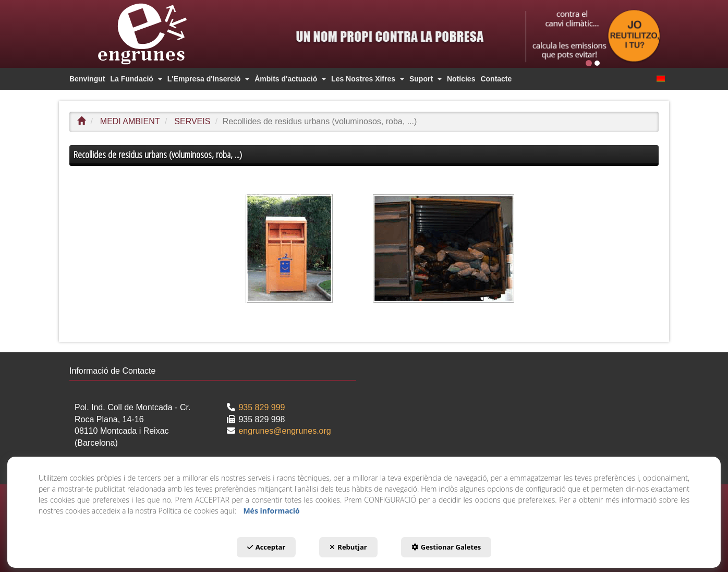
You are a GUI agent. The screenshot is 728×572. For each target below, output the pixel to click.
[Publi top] (593, 36)
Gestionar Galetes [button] (446, 547)
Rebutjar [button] (348, 547)
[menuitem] (87, 79)
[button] (161, 34)
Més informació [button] (271, 511)
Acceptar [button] (266, 547)
